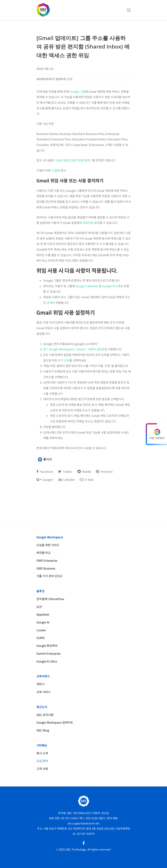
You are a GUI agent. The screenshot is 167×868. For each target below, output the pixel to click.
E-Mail (87, 480)
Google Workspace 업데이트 (55, 723)
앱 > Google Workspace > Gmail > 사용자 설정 (72, 349)
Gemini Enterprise (48, 654)
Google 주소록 (111, 286)
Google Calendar (87, 286)
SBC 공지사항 (45, 715)
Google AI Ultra (47, 661)
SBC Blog (43, 730)
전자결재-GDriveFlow (50, 599)
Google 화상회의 (47, 646)
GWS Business (46, 569)
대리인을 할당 (91, 223)
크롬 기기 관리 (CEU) (49, 576)
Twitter (65, 472)
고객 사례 (42, 769)
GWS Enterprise (47, 561)
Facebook (45, 472)
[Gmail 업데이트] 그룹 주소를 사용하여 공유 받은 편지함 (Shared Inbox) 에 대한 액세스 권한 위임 (83, 46)
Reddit (84, 472)
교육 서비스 (43, 692)
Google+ (45, 480)
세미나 (40, 684)
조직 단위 (64, 361)
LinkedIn (67, 480)
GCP (39, 607)
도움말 (56, 171)
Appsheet (43, 615)
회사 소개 (42, 753)
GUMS (41, 638)
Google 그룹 (77, 92)
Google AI (43, 622)
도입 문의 (42, 761)
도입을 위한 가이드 (48, 545)
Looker (41, 630)
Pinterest (104, 472)
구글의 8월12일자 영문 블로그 (74, 160)
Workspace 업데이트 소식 (54, 79)
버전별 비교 (43, 553)
